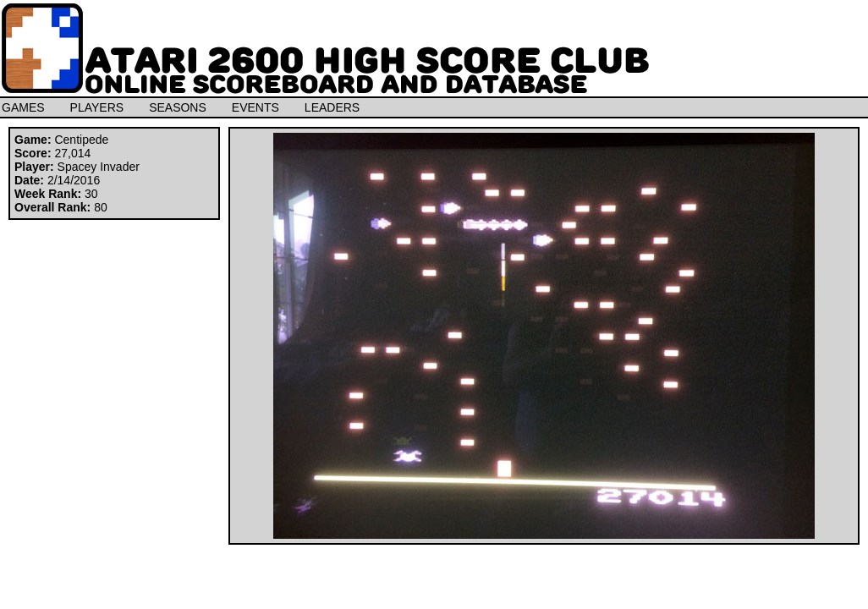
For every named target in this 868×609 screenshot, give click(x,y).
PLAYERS (97, 107)
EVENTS (255, 107)
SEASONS (178, 107)
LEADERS (332, 107)
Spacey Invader (99, 167)
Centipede (81, 140)
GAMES (23, 107)
